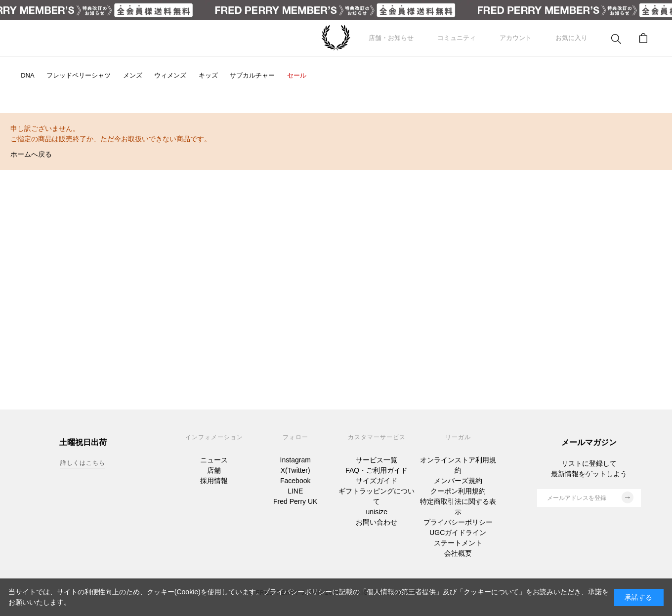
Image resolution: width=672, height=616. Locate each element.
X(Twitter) (295, 470)
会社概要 (458, 553)
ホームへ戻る (31, 154)
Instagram (295, 460)
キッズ (208, 75)
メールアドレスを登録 (590, 497)
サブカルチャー (252, 75)
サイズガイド (377, 481)
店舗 (214, 470)
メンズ (133, 75)
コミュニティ (457, 38)
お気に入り (571, 38)
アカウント (516, 38)
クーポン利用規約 (458, 491)
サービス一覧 (377, 460)
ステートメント (458, 543)
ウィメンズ (170, 75)
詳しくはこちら (83, 463)
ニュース (214, 460)
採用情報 (214, 481)
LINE (295, 491)
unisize (377, 512)
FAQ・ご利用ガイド (377, 470)
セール (297, 75)
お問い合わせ (377, 522)
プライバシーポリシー (458, 522)
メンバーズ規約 (458, 481)
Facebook (295, 481)
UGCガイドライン (458, 533)
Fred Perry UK (295, 501)
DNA (27, 75)
